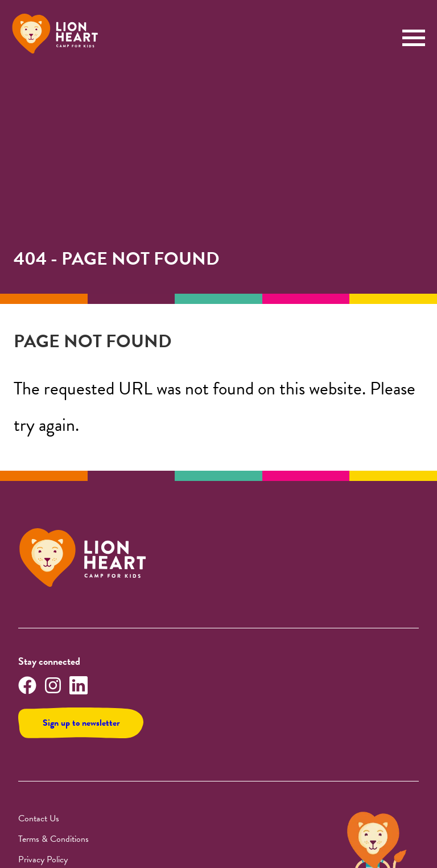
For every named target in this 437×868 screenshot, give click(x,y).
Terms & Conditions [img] (53, 839)
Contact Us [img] (39, 818)
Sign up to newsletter (81, 723)
